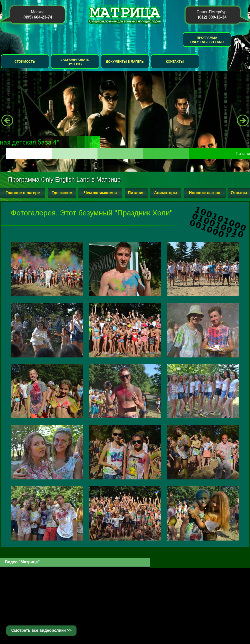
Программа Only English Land (207, 40)
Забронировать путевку (75, 62)
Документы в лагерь (125, 61)
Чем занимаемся (100, 193)
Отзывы (239, 193)
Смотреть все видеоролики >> (41, 630)
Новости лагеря (205, 193)
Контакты (175, 61)
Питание (136, 193)
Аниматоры (165, 193)
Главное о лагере (23, 193)
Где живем (62, 193)
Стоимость (25, 61)
